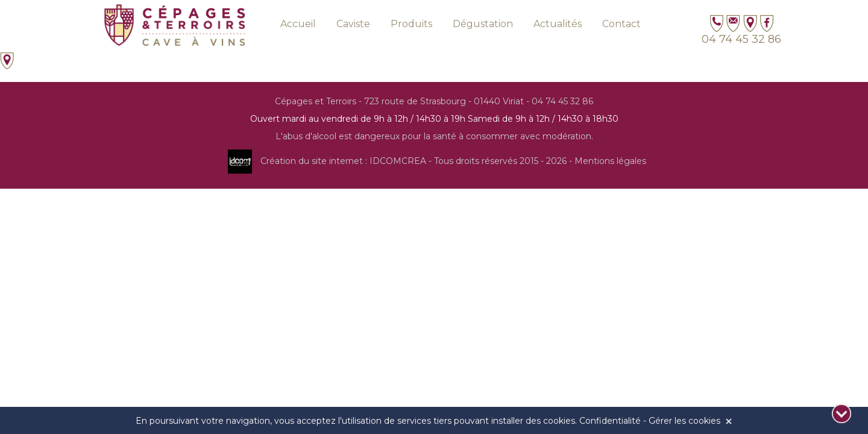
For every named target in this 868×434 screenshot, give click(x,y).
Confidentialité (610, 421)
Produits (411, 24)
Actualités (558, 24)
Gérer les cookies (684, 421)
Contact (621, 24)
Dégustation (483, 24)
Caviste (353, 24)
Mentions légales (610, 161)
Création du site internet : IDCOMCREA (343, 161)
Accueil (298, 24)
